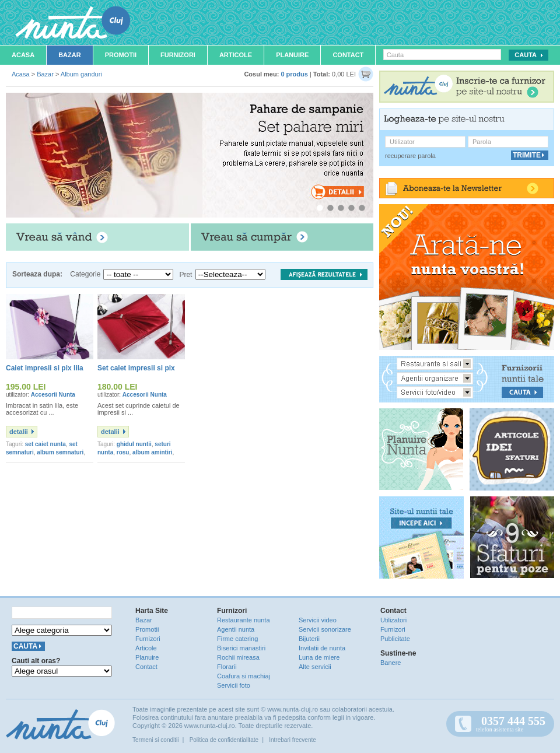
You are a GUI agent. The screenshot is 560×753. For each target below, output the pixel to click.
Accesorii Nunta (53, 395)
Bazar (70, 55)
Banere (391, 663)
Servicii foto (234, 685)
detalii (19, 432)
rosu (123, 452)
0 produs (294, 74)
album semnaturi (60, 452)
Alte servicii (315, 667)
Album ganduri (81, 74)
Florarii (227, 667)
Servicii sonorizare (325, 629)
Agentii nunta (236, 629)
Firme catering (237, 639)
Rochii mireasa (238, 657)
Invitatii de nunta (322, 648)
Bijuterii (309, 639)
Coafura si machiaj (244, 676)
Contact (348, 55)
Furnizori (178, 55)
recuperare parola (410, 156)
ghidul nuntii (134, 444)
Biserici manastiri (241, 648)
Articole (236, 55)
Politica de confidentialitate (224, 740)
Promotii (121, 55)
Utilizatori (393, 620)
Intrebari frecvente (293, 740)
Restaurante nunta (244, 620)
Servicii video (318, 620)
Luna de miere (319, 657)
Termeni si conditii (155, 740)
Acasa (23, 55)
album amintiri (152, 452)
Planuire (292, 55)
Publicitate (395, 639)
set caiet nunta (45, 444)
